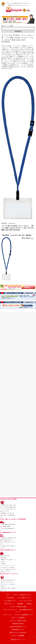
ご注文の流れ (10, 598)
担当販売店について (18, 630)
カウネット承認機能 (18, 636)
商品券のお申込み (18, 624)
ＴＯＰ (7, 595)
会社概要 (20, 604)
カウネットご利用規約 (18, 618)
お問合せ (29, 604)
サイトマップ (7, 615)
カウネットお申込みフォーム (22, 595)
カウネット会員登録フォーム (24, 615)
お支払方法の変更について (18, 627)
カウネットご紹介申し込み (18, 621)
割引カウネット (9, 604)
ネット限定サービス (24, 598)
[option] (18, 148)
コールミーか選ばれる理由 (18, 607)
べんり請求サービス (10, 601)
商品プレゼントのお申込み (18, 633)
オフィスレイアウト (26, 601)
